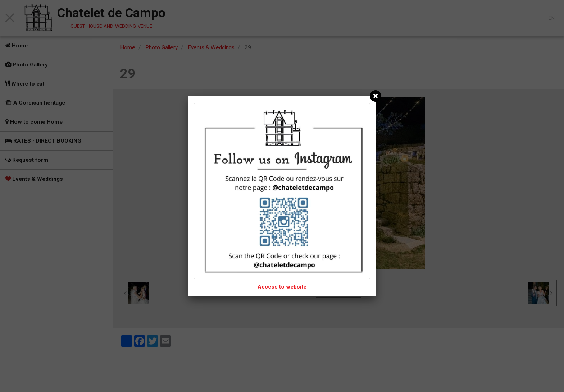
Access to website (282, 287)
